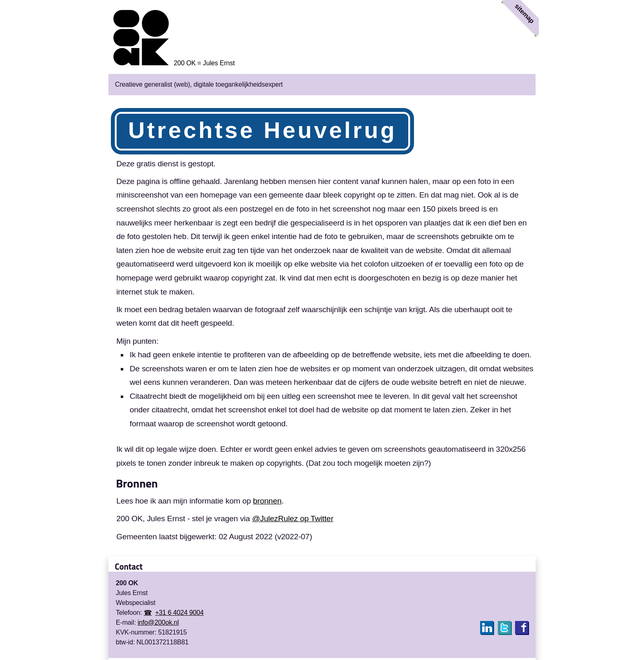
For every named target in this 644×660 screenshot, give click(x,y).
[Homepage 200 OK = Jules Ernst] (171, 63)
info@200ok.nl (158, 622)
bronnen (267, 501)
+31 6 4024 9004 (179, 613)
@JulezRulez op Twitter (293, 519)
